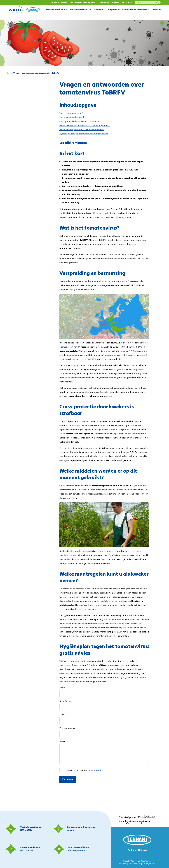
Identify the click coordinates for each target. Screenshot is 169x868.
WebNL (144, 861)
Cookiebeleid (135, 864)
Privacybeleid (148, 864)
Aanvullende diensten (136, 10)
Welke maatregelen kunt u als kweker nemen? (82, 130)
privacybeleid (94, 771)
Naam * (63, 688)
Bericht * (64, 742)
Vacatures (127, 3)
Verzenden (68, 779)
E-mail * (63, 715)
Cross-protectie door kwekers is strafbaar (79, 122)
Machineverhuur (80, 10)
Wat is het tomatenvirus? (71, 113)
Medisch (99, 10)
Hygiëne (114, 10)
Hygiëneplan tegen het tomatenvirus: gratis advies (84, 134)
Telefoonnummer (68, 728)
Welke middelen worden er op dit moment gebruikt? (84, 126)
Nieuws (115, 3)
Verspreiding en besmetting (73, 117)
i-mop (156, 10)
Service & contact (59, 3)
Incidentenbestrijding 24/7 (83, 3)
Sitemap (123, 864)
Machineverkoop (57, 10)
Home (9, 73)
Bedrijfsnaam (66, 701)
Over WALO (104, 3)
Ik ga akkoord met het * (84, 771)
